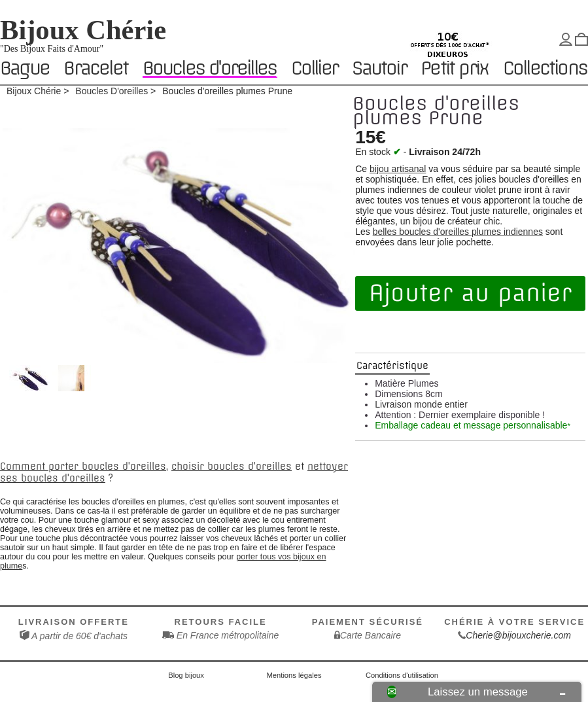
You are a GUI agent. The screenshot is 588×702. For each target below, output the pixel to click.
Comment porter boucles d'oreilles (83, 466)
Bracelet (95, 69)
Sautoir (379, 69)
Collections (545, 69)
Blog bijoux (186, 675)
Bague (25, 69)
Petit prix (454, 69)
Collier (314, 69)
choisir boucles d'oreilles (232, 466)
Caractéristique (392, 366)
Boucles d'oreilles (210, 68)
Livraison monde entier (421, 404)
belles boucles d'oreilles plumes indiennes (458, 232)
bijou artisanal (398, 169)
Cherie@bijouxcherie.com (518, 635)
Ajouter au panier (470, 293)
